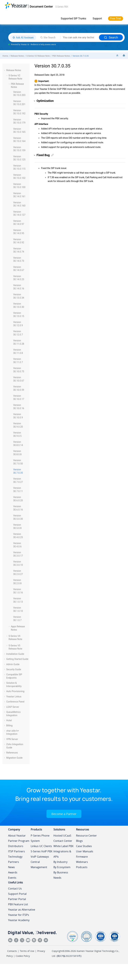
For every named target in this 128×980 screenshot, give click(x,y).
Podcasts (82, 867)
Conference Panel (15, 702)
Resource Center (86, 836)
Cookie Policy (23, 956)
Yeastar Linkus (14, 697)
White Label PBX (63, 846)
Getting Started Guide (17, 659)
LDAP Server (13, 707)
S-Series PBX (62, 7)
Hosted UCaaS (62, 836)
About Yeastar (17, 836)
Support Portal (17, 894)
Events (12, 878)
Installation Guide (15, 654)
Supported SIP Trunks (73, 19)
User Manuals (85, 851)
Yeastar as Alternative (22, 910)
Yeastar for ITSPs (19, 915)
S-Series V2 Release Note (38, 56)
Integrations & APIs (62, 854)
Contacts (12, 951)
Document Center (41, 6)
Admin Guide (13, 664)
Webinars (82, 862)
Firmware (82, 857)
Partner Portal (17, 899)
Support (97, 19)
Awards (13, 872)
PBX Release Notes (61, 56)
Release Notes (17, 56)
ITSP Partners (16, 851)
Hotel (9, 720)
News (11, 867)
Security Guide (14, 669)
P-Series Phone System (40, 838)
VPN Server (12, 739)
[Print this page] (124, 56)
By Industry (60, 862)
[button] (5, 70)
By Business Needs (61, 875)
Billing (9, 725)
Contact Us (15, 889)
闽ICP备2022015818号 (69, 956)
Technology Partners (15, 859)
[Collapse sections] (118, 56)
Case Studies (84, 846)
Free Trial (116, 19)
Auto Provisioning (15, 691)
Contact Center (63, 841)
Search (111, 37)
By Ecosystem (62, 867)
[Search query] (80, 38)
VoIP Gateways (40, 857)
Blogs (79, 841)
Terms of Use (27, 951)
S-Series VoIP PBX (41, 851)
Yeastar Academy (19, 920)
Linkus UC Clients (41, 846)
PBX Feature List (18, 904)
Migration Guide (14, 758)
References (12, 753)
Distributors (16, 846)
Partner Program (19, 841)
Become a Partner (64, 814)
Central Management (39, 865)
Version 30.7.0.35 (80, 56)
